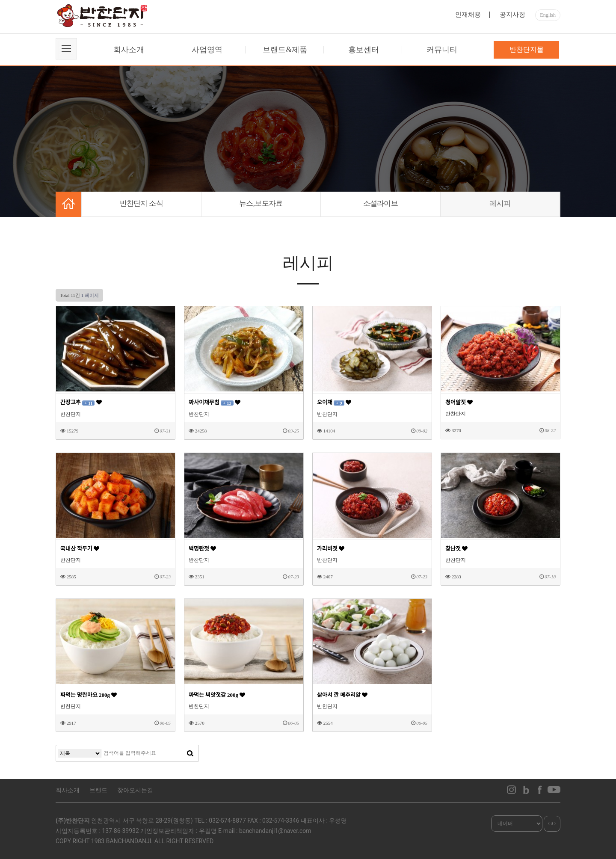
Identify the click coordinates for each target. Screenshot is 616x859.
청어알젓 (459, 402)
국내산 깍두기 (80, 549)
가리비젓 (331, 549)
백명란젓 (202, 549)
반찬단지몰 (527, 49)
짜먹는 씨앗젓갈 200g (217, 695)
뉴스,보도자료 (261, 203)
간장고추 (81, 402)
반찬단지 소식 (141, 203)
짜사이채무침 (215, 402)
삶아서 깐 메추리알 (342, 695)
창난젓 (456, 549)
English (548, 15)
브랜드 (98, 790)
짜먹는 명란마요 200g (89, 695)
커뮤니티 (442, 50)
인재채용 (468, 15)
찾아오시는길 (135, 790)
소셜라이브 (381, 203)
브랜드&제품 (285, 50)
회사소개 (129, 50)
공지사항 (512, 15)
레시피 (500, 203)
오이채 (334, 402)
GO (552, 823)
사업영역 (207, 50)
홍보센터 (364, 50)
